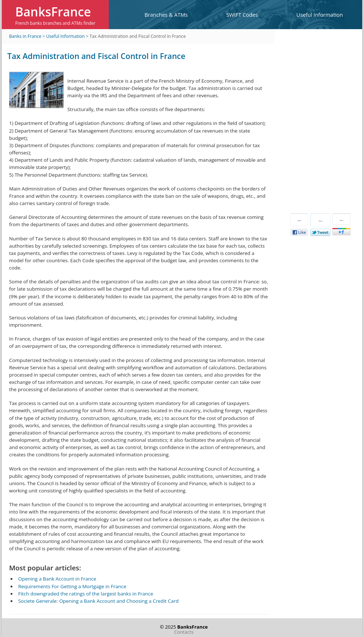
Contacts (184, 632)
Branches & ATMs (166, 15)
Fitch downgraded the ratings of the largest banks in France (86, 594)
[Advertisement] (317, 120)
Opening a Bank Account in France (57, 579)
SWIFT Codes (242, 15)
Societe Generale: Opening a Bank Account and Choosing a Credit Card (98, 601)
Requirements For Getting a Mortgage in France (72, 586)
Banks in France (25, 36)
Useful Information (320, 15)
